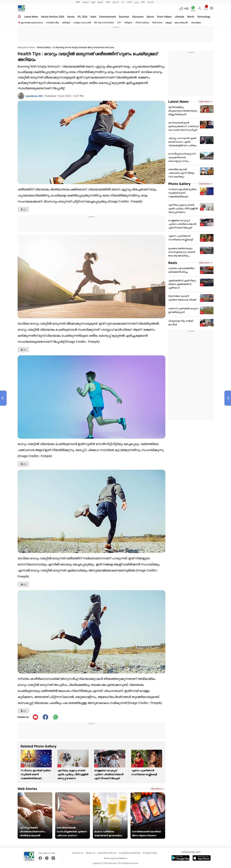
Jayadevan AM (35, 96)
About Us (90, 853)
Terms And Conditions (115, 858)
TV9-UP (150, 2)
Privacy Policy (150, 853)
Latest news (31, 17)
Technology (204, 17)
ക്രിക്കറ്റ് (66, 22)
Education (138, 17)
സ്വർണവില (52, 22)
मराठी (108, 2)
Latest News (178, 101)
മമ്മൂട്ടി (168, 22)
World (191, 17)
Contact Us (78, 853)
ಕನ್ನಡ (93, 2)
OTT (119, 22)
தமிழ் (136, 2)
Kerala (71, 17)
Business (124, 17)
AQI (187, 8)
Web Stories (27, 789)
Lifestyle (179, 17)
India (93, 17)
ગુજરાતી (116, 2)
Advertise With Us (107, 853)
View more (157, 789)
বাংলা (123, 2)
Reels (173, 263)
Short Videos (164, 17)
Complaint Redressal (130, 853)
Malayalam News (26, 47)
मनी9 (143, 2)
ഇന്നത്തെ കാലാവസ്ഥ (32, 22)
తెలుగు (100, 2)
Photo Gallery (142, 22)
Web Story (157, 22)
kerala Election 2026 (53, 17)
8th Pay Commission (104, 22)
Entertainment (108, 17)
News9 (86, 2)
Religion (128, 22)
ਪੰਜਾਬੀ (129, 2)
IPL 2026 (82, 17)
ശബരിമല (196, 22)
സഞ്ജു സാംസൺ (82, 22)
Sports (150, 17)
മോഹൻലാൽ (181, 22)
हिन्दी (78, 2)
